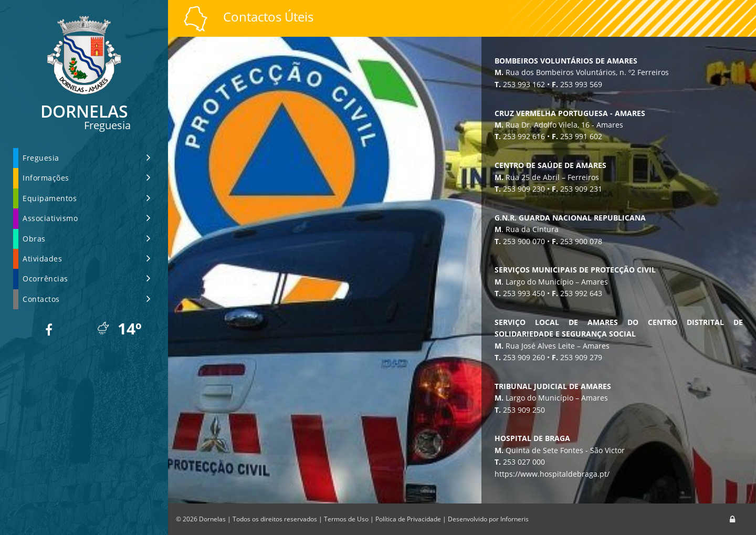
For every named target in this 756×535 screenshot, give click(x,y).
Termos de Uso (346, 519)
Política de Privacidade (408, 519)
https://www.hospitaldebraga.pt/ (564, 474)
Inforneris (514, 519)
